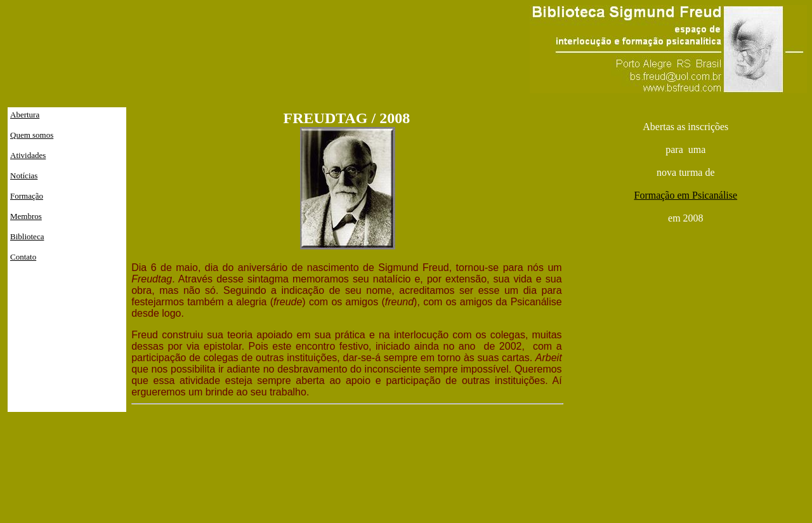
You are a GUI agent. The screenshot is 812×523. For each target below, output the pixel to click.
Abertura (25, 115)
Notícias (24, 175)
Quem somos (32, 135)
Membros (26, 216)
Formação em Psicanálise (685, 195)
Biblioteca (27, 236)
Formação (27, 196)
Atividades (28, 155)
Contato (23, 257)
